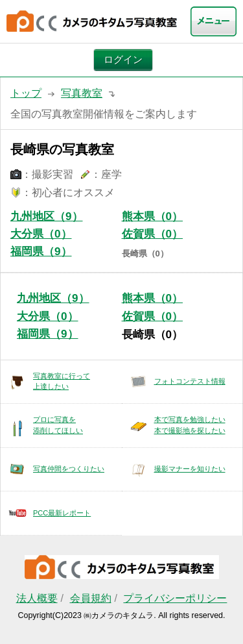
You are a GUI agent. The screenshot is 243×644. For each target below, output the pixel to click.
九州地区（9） (47, 217)
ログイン (123, 60)
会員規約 (91, 598)
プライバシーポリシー (175, 598)
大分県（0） (41, 234)
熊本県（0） (153, 217)
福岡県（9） (41, 252)
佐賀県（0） (153, 234)
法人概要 (37, 598)
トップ (26, 93)
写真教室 (82, 93)
